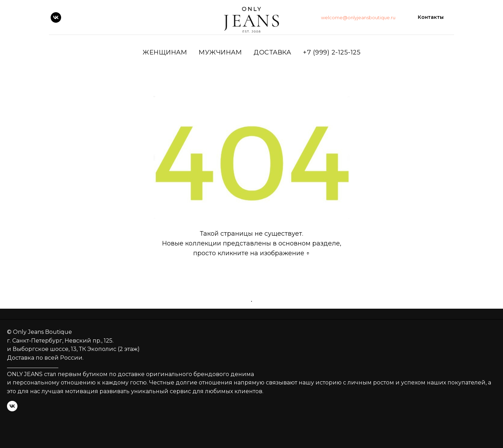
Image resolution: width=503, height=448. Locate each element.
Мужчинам (220, 52)
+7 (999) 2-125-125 (332, 52)
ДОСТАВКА (272, 52)
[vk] (56, 17)
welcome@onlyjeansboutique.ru (358, 17)
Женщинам (165, 52)
